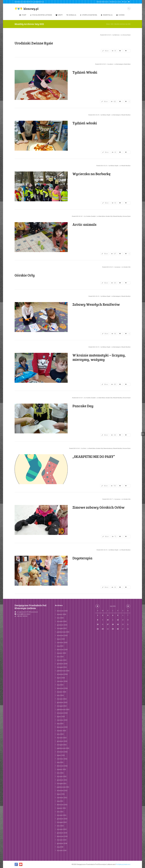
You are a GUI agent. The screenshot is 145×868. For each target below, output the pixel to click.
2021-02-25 (96, 115)
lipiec (61, 639)
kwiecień (62, 611)
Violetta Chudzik (91, 216)
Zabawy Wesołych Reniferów (96, 304)
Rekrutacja (107, 15)
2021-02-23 (103, 166)
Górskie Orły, (109, 216)
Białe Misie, (102, 216)
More (107, 51)
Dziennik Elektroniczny (103, 2)
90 (115, 203)
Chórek (120, 15)
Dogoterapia (82, 558)
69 (115, 152)
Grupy (59, 15)
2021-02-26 (107, 35)
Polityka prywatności (123, 864)
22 (98, 629)
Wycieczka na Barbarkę (91, 174)
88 (115, 334)
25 (113, 629)
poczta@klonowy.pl (39, 2)
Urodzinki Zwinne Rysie (34, 43)
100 (115, 283)
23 (103, 629)
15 (98, 624)
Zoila (84, 448)
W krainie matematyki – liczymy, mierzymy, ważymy (99, 357)
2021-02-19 (96, 296)
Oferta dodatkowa (89, 15)
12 (118, 620)
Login (125, 2)
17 (108, 624)
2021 (112, 24)
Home (108, 24)
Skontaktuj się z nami (115, 2)
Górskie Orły (127, 267)
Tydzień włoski (85, 123)
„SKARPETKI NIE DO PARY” (94, 456)
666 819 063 (30, 2)
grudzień (62, 625)
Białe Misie (127, 64)
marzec (62, 614)
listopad (62, 628)
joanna (118, 267)
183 (115, 384)
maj (60, 646)
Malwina (117, 35)
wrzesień (62, 635)
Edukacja (71, 15)
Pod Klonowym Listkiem (41, 15)
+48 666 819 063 (22, 616)
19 (118, 624)
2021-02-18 (76, 448)
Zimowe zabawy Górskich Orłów (99, 507)
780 (115, 486)
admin (111, 64)
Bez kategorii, (120, 64)
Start (23, 15)
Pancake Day (83, 406)
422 (115, 101)
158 (115, 435)
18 (113, 624)
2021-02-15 (104, 550)
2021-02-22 (79, 216)
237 (115, 254)
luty (60, 618)
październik (63, 632)
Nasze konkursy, (108, 448)
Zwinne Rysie (126, 35)
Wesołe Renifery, (118, 216)
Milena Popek (106, 115)
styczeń (62, 621)
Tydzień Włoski (85, 72)
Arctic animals (84, 224)
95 (115, 51)
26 (118, 629)
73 (115, 536)
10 (108, 620)
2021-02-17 (109, 499)
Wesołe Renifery (126, 115)
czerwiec (62, 642)
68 (115, 587)
